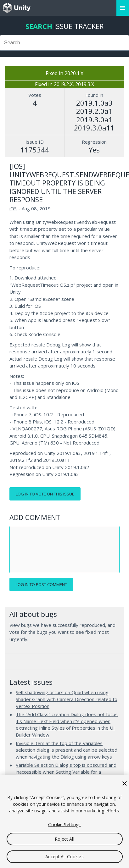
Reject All (64, 839)
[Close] (125, 783)
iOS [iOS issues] (13, 208)
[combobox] (64, 43)
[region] (64, 821)
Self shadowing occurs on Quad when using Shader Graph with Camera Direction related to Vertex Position (67, 699)
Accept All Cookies (64, 857)
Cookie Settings (64, 824)
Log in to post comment (41, 584)
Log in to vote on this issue (45, 494)
